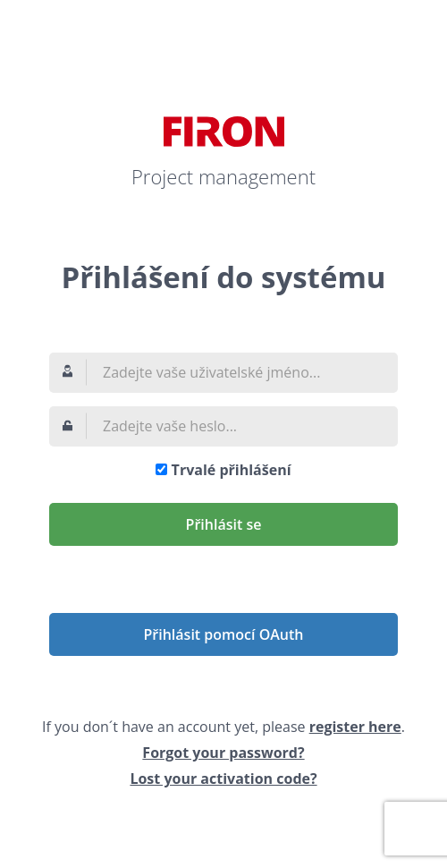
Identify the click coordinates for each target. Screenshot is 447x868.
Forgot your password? (223, 753)
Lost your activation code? (223, 779)
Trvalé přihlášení (232, 470)
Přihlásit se (224, 524)
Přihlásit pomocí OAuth (224, 634)
